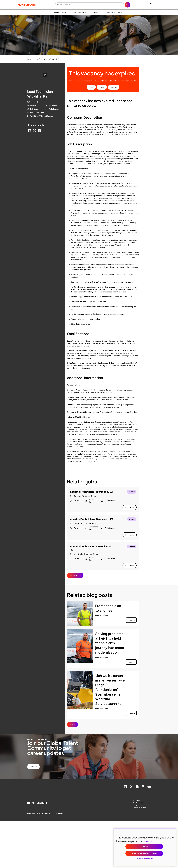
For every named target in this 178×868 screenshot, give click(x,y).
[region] (145, 847)
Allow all (144, 846)
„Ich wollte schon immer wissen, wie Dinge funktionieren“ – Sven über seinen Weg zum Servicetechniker (110, 687)
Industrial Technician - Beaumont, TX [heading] (91, 518)
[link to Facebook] (137, 784)
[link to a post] (80, 611)
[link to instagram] (143, 784)
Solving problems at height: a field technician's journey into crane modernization (110, 640)
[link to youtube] (149, 784)
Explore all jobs (75, 572)
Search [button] (128, 5)
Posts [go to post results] (102, 87)
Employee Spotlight (103, 612)
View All (72, 722)
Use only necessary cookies (144, 853)
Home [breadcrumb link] (29, 59)
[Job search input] (90, 5)
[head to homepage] (27, 4)
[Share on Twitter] (35, 131)
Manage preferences (145, 858)
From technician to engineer (108, 605)
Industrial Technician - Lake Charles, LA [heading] (91, 546)
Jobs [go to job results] (91, 87)
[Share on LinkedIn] (30, 131)
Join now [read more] (33, 764)
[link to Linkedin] (125, 784)
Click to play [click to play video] (45, 75)
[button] (69, 12)
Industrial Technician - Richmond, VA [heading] (91, 492)
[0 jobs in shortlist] (151, 4)
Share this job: (36, 125)
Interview (131, 617)
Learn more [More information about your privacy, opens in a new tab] (148, 842)
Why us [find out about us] (114, 87)
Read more (130, 506)
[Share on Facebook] (40, 131)
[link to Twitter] (131, 784)
